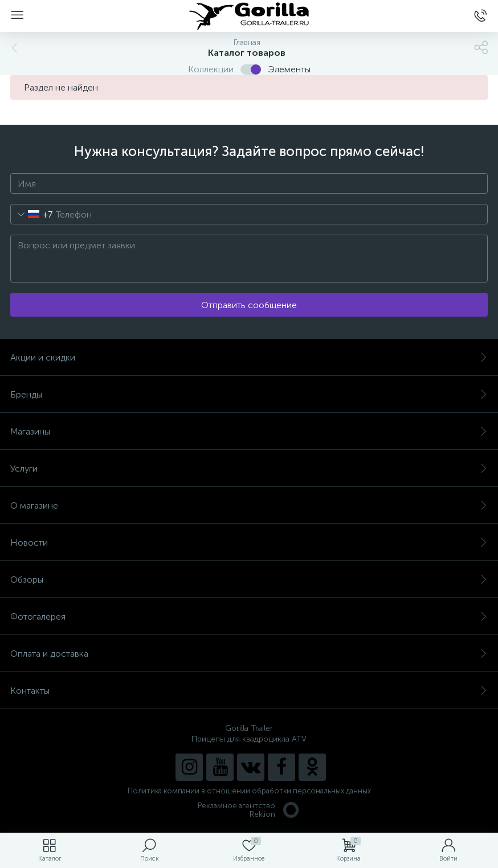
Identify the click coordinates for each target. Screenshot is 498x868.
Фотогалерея (249, 617)
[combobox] (32, 214)
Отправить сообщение (249, 305)
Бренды (249, 394)
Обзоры (249, 580)
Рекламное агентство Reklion (249, 810)
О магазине (249, 505)
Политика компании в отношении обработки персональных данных (249, 791)
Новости (249, 542)
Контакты (249, 691)
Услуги (249, 468)
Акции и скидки (249, 357)
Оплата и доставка (249, 654)
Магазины (249, 431)
